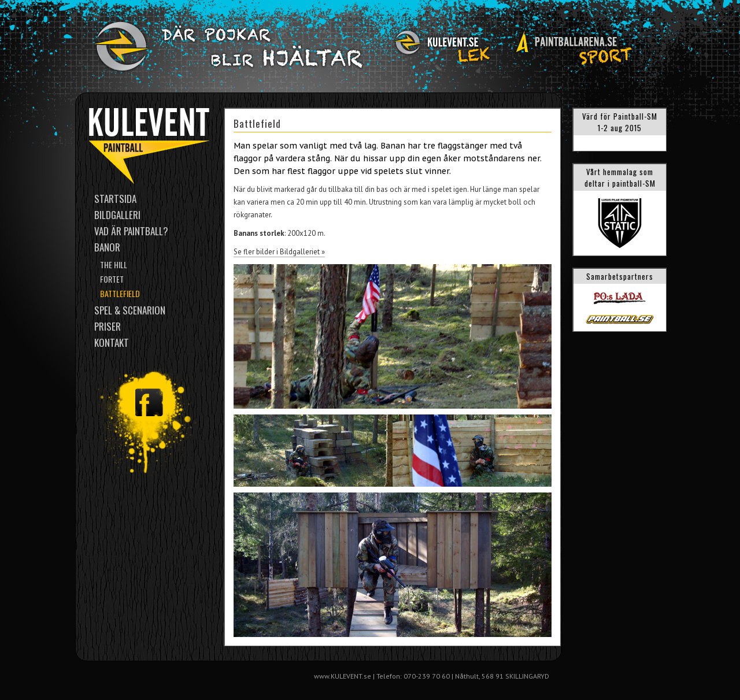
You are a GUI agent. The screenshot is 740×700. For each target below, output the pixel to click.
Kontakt (112, 342)
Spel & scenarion (130, 310)
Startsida (115, 199)
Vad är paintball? (131, 231)
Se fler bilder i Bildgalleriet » (279, 252)
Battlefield (120, 293)
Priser (108, 326)
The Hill (114, 264)
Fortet (112, 279)
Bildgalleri (117, 215)
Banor (107, 247)
